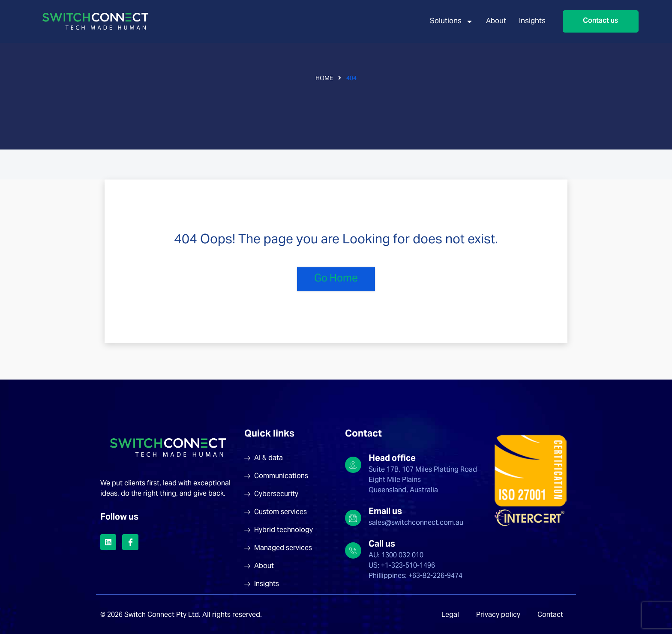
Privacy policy (498, 615)
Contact (550, 615)
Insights (532, 22)
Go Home (336, 279)
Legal (450, 615)
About (496, 22)
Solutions (451, 22)
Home (324, 79)
